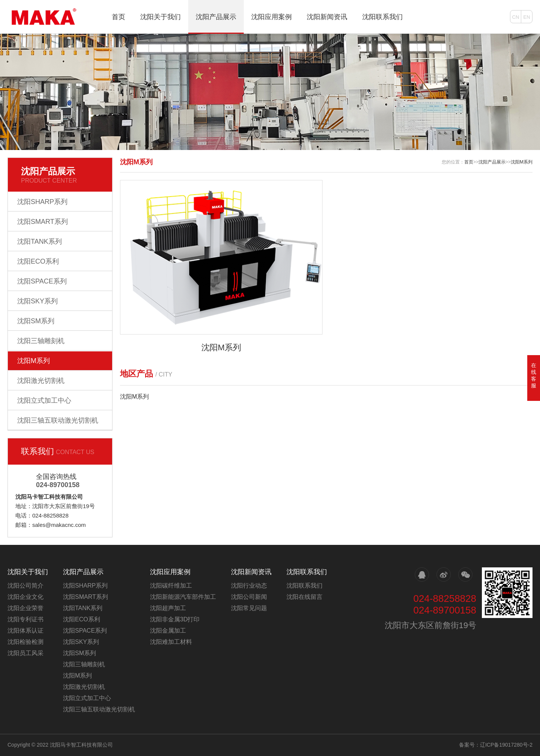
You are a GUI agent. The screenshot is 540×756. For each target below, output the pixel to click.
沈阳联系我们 (382, 17)
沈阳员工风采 (25, 653)
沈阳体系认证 (25, 631)
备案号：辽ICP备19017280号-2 (496, 745)
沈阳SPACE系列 (42, 281)
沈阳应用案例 (271, 17)
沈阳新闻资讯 (327, 17)
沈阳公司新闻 (249, 597)
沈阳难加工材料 (171, 642)
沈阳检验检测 (25, 642)
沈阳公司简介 (25, 586)
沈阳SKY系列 (37, 301)
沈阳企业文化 (25, 597)
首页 (118, 17)
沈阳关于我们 (160, 17)
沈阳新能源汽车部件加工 (183, 597)
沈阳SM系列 (36, 321)
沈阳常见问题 (249, 608)
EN (526, 17)
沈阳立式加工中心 (44, 400)
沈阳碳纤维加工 (171, 586)
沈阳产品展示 (216, 17)
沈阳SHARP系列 (42, 202)
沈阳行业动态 (249, 586)
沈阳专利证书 (25, 619)
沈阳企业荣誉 (25, 608)
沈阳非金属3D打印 (175, 619)
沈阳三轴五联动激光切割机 (58, 420)
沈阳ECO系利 (38, 261)
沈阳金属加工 (168, 631)
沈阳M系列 (34, 361)
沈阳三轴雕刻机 (41, 341)
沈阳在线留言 (304, 597)
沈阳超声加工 (168, 608)
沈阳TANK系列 (40, 241)
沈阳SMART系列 (43, 222)
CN (516, 17)
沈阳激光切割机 (41, 381)
